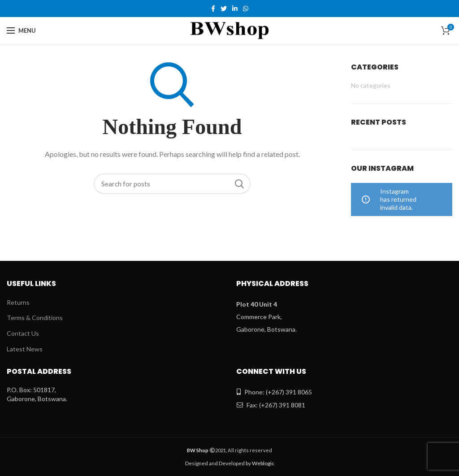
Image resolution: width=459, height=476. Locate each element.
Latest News (25, 349)
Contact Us (23, 333)
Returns (18, 302)
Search (239, 184)
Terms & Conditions (35, 318)
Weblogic (263, 463)
